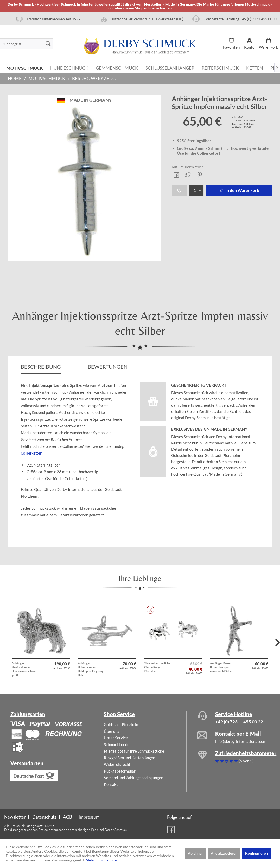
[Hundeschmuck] (69, 68)
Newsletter (15, 817)
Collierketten (32, 453)
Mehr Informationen (102, 860)
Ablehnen (196, 853)
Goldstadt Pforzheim (122, 724)
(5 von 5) (234, 761)
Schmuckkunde (117, 744)
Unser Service (116, 738)
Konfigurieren (256, 853)
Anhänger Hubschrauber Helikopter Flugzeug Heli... (91, 669)
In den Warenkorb (239, 190)
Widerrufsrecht (117, 764)
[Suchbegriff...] (27, 44)
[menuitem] (27, 44)
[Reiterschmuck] (220, 68)
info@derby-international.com (241, 741)
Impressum (89, 817)
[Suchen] (48, 44)
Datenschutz (44, 817)
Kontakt (111, 784)
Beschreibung (41, 367)
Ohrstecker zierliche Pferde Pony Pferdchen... (157, 667)
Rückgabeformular (120, 771)
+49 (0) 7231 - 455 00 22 (239, 722)
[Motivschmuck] (25, 68)
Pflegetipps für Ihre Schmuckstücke (134, 751)
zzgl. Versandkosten (244, 120)
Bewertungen (108, 367)
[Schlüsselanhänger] (170, 68)
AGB (68, 817)
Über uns (112, 731)
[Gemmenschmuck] (117, 68)
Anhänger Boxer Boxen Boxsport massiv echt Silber (221, 667)
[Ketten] (255, 68)
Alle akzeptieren (224, 853)
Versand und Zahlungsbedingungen (133, 778)
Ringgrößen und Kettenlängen (129, 758)
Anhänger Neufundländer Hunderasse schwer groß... (24, 669)
